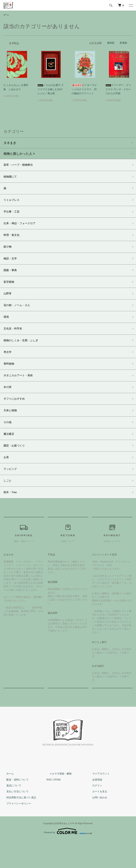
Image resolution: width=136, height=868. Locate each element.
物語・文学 (12, 267)
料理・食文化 (13, 242)
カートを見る (97, 820)
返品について (11, 814)
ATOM (57, 808)
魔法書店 (10, 457)
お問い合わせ (97, 826)
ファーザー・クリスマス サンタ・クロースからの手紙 (118, 90)
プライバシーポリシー (16, 832)
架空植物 (10, 292)
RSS (49, 808)
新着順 (123, 43)
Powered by (68, 860)
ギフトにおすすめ (16, 419)
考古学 (8, 368)
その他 (8, 444)
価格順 (111, 43)
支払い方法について (15, 820)
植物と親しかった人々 (19, 154)
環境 (7, 330)
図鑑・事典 (12, 280)
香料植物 (10, 381)
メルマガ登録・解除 (58, 802)
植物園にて (12, 179)
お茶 (7, 482)
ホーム (7, 15)
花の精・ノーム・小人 (19, 318)
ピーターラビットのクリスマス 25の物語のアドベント (84, 90)
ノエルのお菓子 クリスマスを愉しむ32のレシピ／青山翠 (51, 90)
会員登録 (94, 808)
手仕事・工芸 (13, 217)
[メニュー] (131, 5)
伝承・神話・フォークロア (23, 229)
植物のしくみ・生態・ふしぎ (24, 356)
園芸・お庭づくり (16, 470)
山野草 (8, 305)
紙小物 (8, 254)
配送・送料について (15, 808)
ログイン (94, 814)
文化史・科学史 (15, 343)
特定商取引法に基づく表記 (18, 826)
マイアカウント (98, 802)
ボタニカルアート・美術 (21, 394)
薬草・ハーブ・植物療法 (21, 166)
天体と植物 (12, 432)
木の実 (8, 406)
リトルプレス (13, 204)
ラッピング (12, 495)
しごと (8, 508)
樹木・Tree (12, 520)
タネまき (10, 143)
